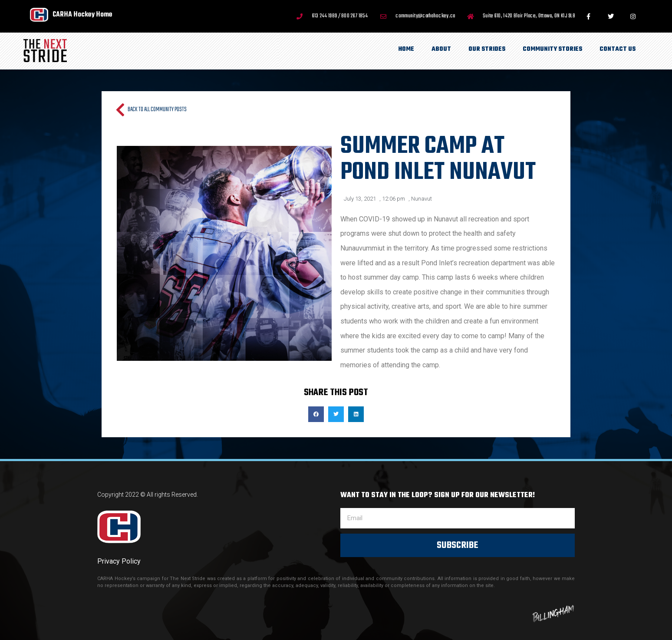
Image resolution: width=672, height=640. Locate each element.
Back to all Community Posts (157, 110)
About (441, 49)
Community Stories (552, 49)
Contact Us (618, 49)
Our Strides (487, 49)
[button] (316, 414)
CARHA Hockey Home (82, 15)
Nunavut (422, 199)
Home (406, 49)
